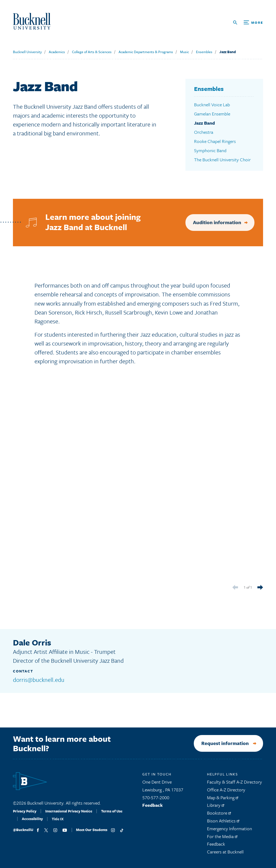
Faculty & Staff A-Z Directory (234, 784)
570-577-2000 (156, 800)
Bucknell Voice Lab (212, 105)
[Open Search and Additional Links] (248, 23)
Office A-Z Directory (226, 792)
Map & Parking (223, 800)
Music (184, 52)
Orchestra (204, 132)
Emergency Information (230, 831)
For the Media (222, 839)
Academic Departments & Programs (146, 52)
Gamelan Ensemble (212, 114)
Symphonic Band (210, 150)
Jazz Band (228, 52)
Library (216, 808)
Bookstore (219, 815)
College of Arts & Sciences (92, 52)
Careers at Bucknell (225, 854)
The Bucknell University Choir (222, 160)
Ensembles (204, 52)
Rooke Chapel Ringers (215, 141)
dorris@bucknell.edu (39, 680)
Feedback (153, 808)
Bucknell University (27, 52)
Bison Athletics (223, 823)
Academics (57, 52)
